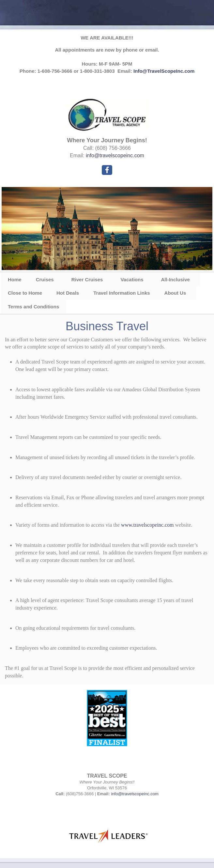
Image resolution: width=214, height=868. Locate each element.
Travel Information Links (122, 293)
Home (15, 279)
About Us (175, 293)
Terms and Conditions (33, 307)
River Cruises (87, 279)
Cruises (45, 279)
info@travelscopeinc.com (115, 155)
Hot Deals (68, 293)
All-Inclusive (175, 279)
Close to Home (25, 293)
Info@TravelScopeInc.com (164, 71)
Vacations (132, 279)
